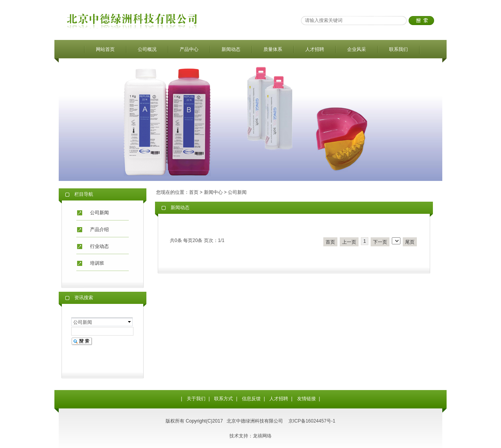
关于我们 (196, 399)
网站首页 (105, 49)
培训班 (97, 263)
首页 (194, 192)
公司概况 (147, 49)
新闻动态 (231, 49)
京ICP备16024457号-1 (312, 421)
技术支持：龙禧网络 (250, 436)
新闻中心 (213, 192)
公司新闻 (99, 213)
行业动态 (99, 246)
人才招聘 (315, 49)
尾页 (410, 242)
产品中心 (189, 49)
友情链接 (306, 399)
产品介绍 (99, 229)
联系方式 (223, 399)
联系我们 (398, 49)
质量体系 (273, 49)
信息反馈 (251, 399)
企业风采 (357, 49)
